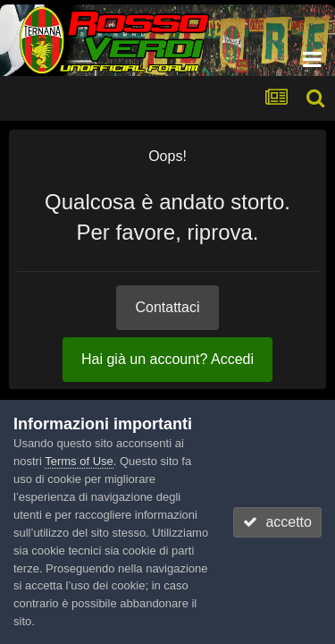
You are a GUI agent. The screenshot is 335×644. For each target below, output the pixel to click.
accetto (277, 522)
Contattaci (167, 307)
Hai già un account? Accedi (167, 359)
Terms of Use (79, 461)
